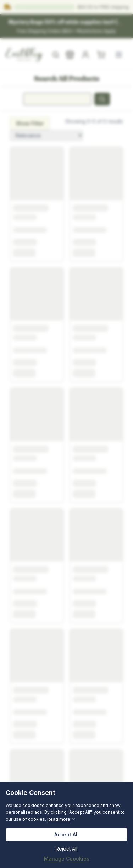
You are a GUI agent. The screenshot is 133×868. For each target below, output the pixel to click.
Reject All (66, 849)
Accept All (66, 834)
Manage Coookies (67, 859)
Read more (62, 819)
